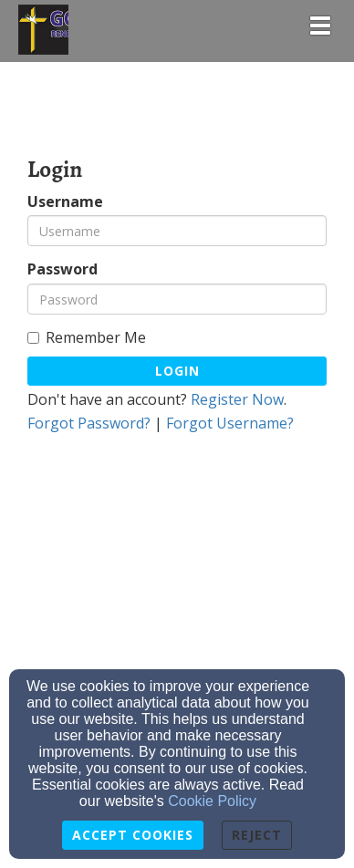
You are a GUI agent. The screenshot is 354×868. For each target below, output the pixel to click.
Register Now (237, 399)
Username (65, 202)
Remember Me (87, 338)
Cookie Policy (212, 801)
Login (177, 371)
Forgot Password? (89, 423)
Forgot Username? (230, 423)
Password (62, 269)
